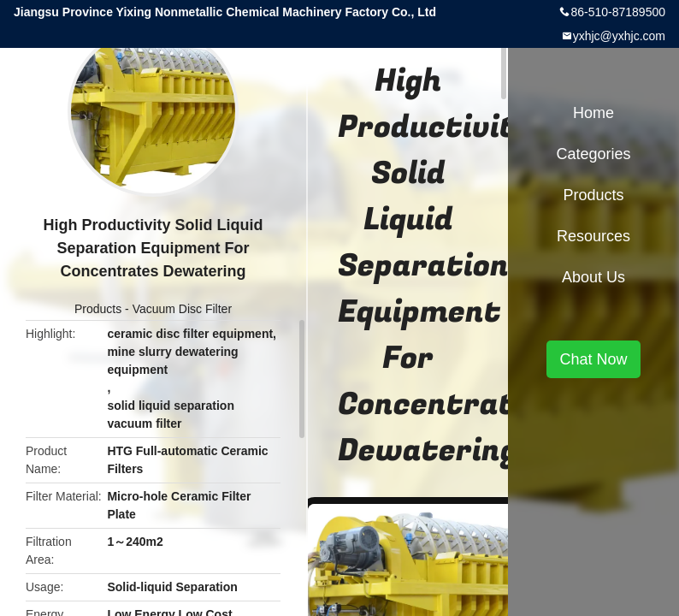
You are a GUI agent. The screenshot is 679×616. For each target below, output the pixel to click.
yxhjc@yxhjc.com (619, 36)
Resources (593, 236)
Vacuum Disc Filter (182, 309)
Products (98, 309)
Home (593, 113)
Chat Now (593, 359)
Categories (593, 154)
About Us (593, 277)
